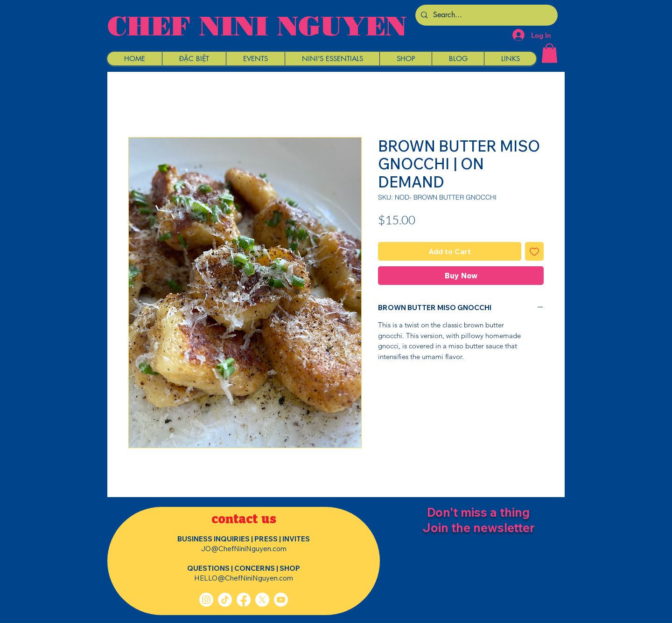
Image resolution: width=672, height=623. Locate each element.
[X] (262, 600)
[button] (194, 59)
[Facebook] (244, 600)
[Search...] (486, 15)
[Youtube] (281, 600)
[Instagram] (206, 600)
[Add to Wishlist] (534, 251)
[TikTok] (225, 600)
